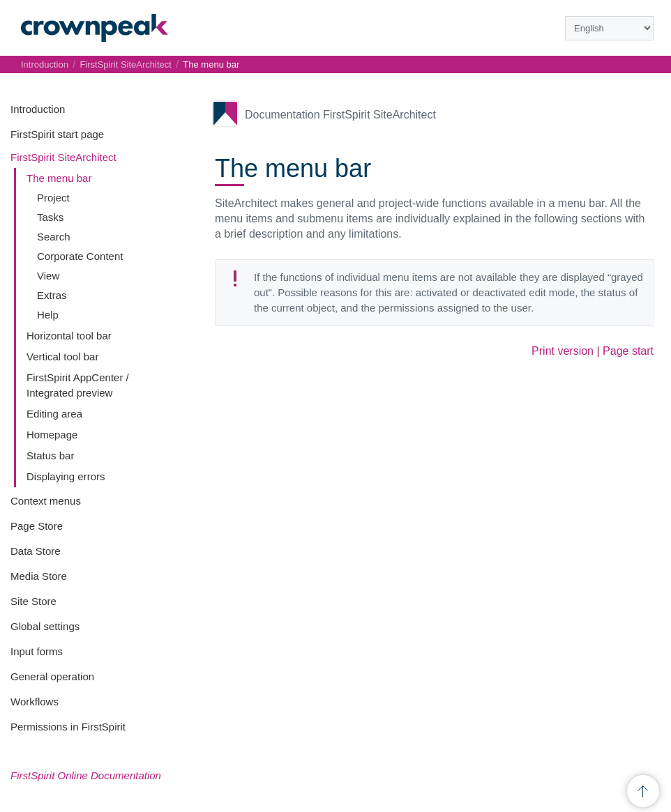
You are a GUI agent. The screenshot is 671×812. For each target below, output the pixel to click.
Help (48, 315)
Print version (563, 351)
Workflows (35, 702)
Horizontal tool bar (69, 336)
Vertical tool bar (62, 357)
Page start (628, 351)
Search (54, 237)
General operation (52, 676)
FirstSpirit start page (57, 134)
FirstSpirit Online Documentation (86, 775)
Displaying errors (66, 476)
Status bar (50, 455)
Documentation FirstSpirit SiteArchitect (340, 115)
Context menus (46, 501)
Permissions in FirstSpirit (68, 727)
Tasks (50, 217)
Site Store (33, 601)
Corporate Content (80, 256)
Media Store (39, 576)
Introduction (38, 109)
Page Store (37, 526)
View (48, 276)
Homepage (52, 435)
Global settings (45, 626)
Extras (52, 295)
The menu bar (59, 178)
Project (53, 198)
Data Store (36, 551)
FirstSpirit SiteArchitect (63, 157)
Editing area (54, 414)
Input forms (37, 651)
